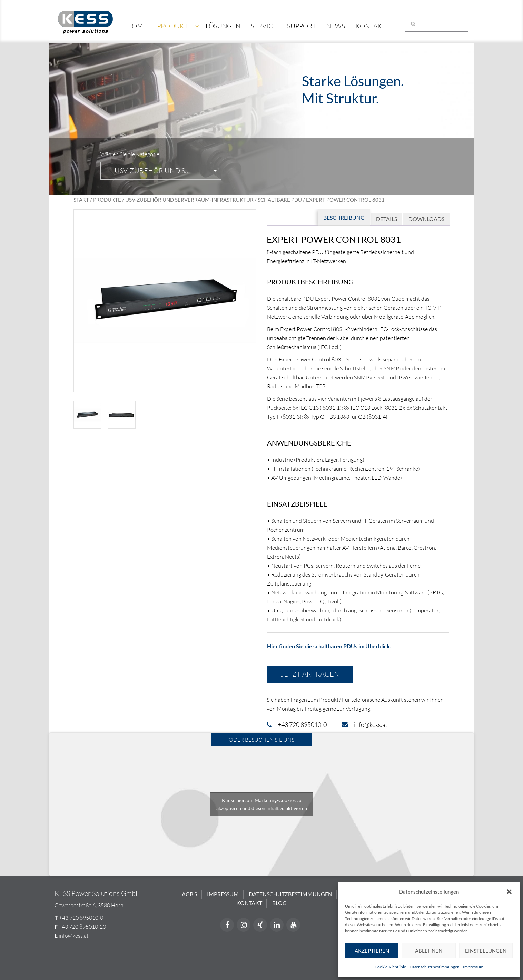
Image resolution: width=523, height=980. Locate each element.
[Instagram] (244, 925)
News (336, 26)
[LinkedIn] (277, 925)
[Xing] (260, 925)
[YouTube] (293, 925)
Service (264, 26)
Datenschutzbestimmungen (435, 967)
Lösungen (223, 26)
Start (81, 200)
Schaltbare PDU (280, 200)
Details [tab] (387, 219)
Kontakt (371, 26)
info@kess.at (74, 936)
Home (137, 26)
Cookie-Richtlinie (390, 967)
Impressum (473, 967)
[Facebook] (227, 925)
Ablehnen (429, 951)
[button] (509, 892)
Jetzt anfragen (310, 674)
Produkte (174, 26)
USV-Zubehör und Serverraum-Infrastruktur (189, 200)
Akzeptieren (372, 951)
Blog (279, 903)
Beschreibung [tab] (344, 217)
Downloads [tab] (426, 219)
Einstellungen (486, 951)
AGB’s (189, 894)
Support (302, 26)
